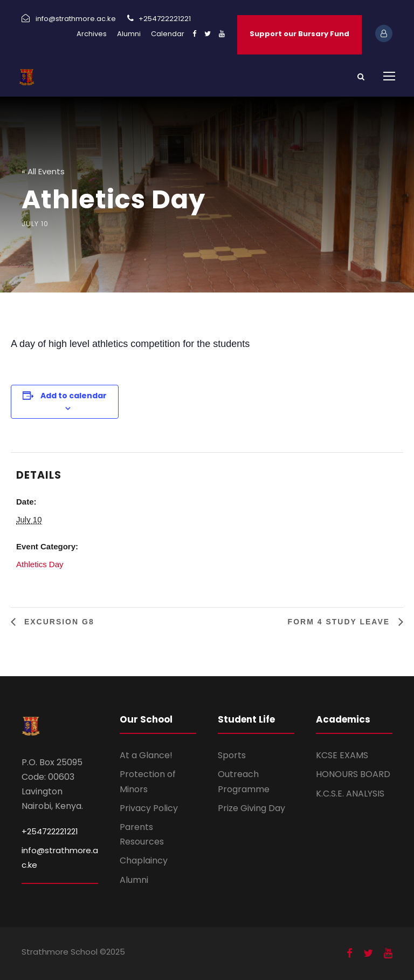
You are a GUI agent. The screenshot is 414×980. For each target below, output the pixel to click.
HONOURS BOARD (353, 774)
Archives (92, 34)
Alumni (129, 34)
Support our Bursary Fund (299, 34)
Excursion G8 (58, 622)
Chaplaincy (144, 860)
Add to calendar (74, 396)
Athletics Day (40, 564)
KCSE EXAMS (342, 755)
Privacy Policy (149, 808)
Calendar (168, 34)
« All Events (43, 171)
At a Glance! (146, 755)
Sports (232, 755)
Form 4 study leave (340, 622)
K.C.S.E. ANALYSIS (350, 794)
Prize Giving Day (251, 808)
